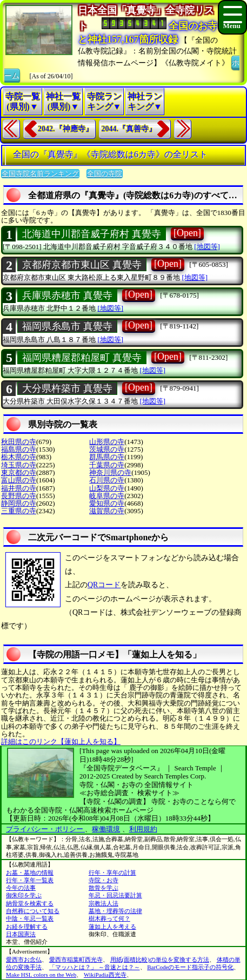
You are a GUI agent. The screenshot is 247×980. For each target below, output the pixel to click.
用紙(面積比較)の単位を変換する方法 (160, 959)
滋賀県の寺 (107, 511)
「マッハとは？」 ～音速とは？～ (95, 967)
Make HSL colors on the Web (41, 975)
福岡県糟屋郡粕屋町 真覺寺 (82, 358)
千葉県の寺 (107, 465)
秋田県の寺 (19, 442)
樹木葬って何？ (109, 918)
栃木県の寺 (19, 457)
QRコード (104, 585)
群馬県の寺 (107, 457)
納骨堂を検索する (30, 903)
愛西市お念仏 (24, 959)
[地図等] (207, 247)
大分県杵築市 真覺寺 (67, 388)
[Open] (187, 233)
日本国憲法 (21, 934)
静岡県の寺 (19, 503)
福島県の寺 (19, 449)
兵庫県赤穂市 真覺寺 (67, 296)
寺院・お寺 (104, 880)
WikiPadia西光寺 (105, 975)
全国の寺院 (105, 174)
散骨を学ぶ (104, 888)
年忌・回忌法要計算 (115, 895)
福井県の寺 (19, 488)
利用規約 (143, 829)
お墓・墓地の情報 (30, 872)
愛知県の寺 (107, 503)
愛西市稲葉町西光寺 (76, 959)
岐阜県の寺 (107, 496)
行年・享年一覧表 (30, 880)
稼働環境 (106, 829)
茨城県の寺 (107, 449)
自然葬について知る (33, 911)
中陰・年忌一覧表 (30, 918)
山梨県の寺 (107, 488)
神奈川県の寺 (110, 472)
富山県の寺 (19, 480)
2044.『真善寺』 (129, 129)
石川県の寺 (107, 480)
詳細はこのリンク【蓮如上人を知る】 (61, 741)
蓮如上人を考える (112, 927)
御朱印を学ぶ (24, 895)
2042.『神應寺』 (65, 129)
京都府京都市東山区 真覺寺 (82, 265)
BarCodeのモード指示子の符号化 (190, 967)
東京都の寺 (19, 472)
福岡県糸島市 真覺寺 (67, 326)
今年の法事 (21, 888)
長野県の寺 (19, 496)
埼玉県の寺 (19, 465)
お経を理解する (27, 927)
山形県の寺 (107, 442)
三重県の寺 (19, 511)
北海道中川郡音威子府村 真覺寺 (92, 234)
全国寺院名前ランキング (40, 174)
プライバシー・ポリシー (45, 829)
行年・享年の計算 (112, 872)
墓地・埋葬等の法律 (115, 911)
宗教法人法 (104, 903)
